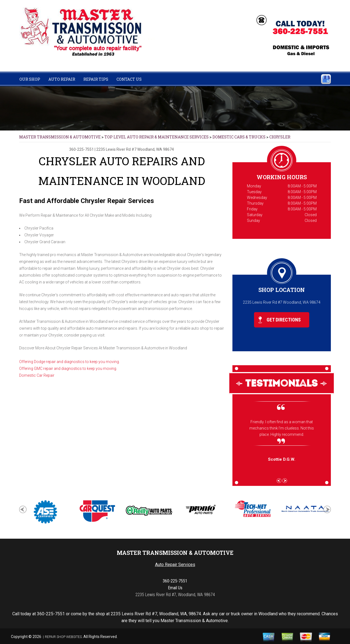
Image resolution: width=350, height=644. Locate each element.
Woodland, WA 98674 (156, 149)
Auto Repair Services (175, 565)
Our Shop (30, 79)
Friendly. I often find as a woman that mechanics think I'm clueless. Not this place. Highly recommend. (282, 428)
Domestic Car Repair (37, 375)
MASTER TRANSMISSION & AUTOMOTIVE (60, 137)
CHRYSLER (280, 137)
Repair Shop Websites (63, 637)
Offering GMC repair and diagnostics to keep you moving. (68, 369)
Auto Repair (62, 79)
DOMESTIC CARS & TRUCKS (239, 137)
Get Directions (280, 320)
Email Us (175, 588)
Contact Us (129, 79)
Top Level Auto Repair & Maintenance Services (157, 137)
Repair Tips (96, 79)
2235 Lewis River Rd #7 (116, 149)
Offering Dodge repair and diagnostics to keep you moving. (69, 362)
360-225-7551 (81, 149)
